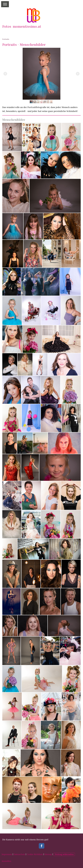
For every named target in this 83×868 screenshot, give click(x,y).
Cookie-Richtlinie (35, 854)
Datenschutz (19, 854)
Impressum (7, 854)
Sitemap (48, 854)
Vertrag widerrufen (64, 854)
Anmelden (6, 861)
